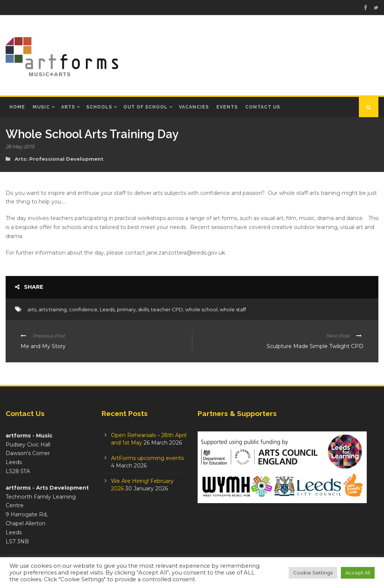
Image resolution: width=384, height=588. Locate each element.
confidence (83, 309)
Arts (68, 107)
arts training (53, 309)
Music (41, 107)
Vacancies (194, 107)
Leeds (107, 309)
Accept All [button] (358, 573)
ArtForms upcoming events (147, 458)
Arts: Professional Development (59, 159)
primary (126, 309)
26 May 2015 (20, 146)
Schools (99, 107)
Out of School (145, 107)
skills (143, 309)
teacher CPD (167, 309)
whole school (201, 309)
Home (17, 107)
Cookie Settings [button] (313, 573)
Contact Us (263, 107)
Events (227, 107)
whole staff (233, 309)
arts (32, 309)
